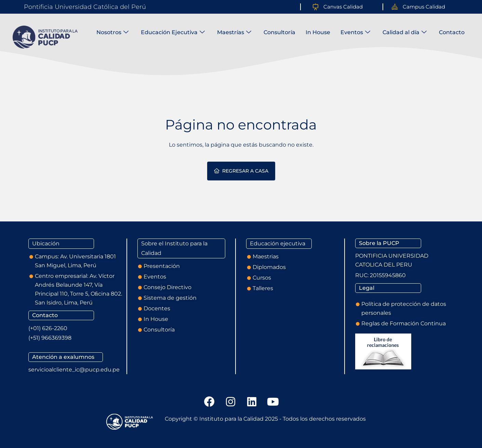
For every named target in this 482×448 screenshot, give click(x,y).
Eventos (355, 32)
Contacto (452, 32)
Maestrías (234, 32)
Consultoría (279, 32)
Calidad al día (405, 32)
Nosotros (112, 32)
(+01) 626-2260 (48, 328)
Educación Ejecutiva (173, 32)
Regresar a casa (241, 171)
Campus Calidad (424, 7)
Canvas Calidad (343, 7)
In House (318, 32)
